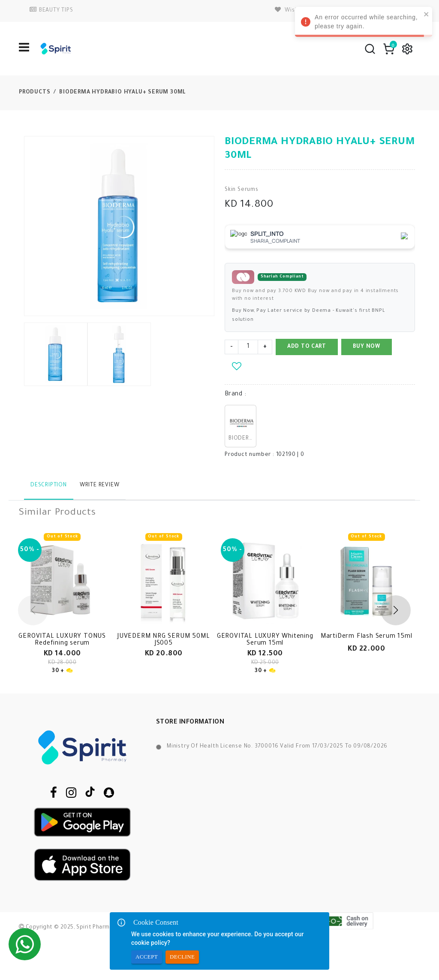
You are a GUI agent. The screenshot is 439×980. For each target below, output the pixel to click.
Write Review (100, 485)
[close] (427, 14)
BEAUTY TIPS (51, 11)
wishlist (291, 11)
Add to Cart (307, 347)
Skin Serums (242, 190)
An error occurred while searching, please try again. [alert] (364, 23)
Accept (147, 957)
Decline (182, 957)
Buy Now (367, 347)
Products (35, 93)
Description (49, 485)
